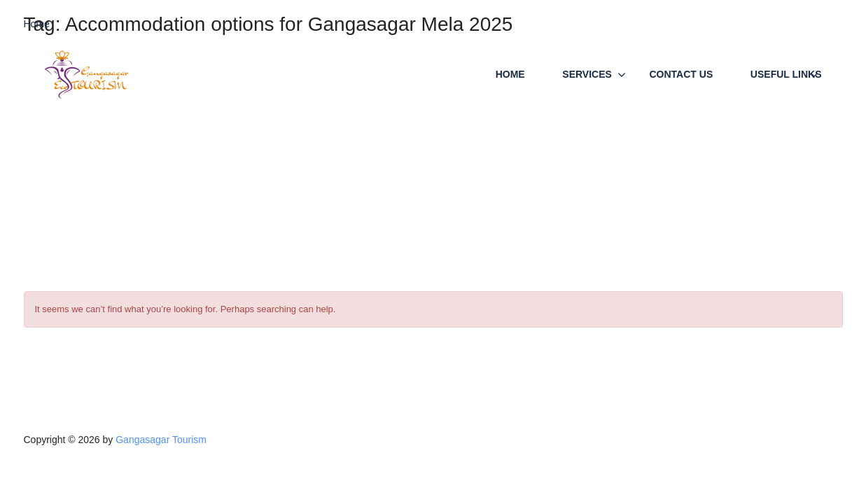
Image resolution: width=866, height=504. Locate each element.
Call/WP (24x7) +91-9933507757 (764, 24)
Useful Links (786, 74)
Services (587, 74)
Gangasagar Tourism (161, 440)
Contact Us (682, 74)
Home (510, 74)
